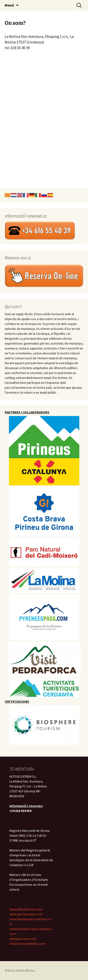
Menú (9, 5)
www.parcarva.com (23, 939)
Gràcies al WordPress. (20, 970)
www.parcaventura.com (26, 914)
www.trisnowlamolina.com (27, 944)
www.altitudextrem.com (26, 909)
